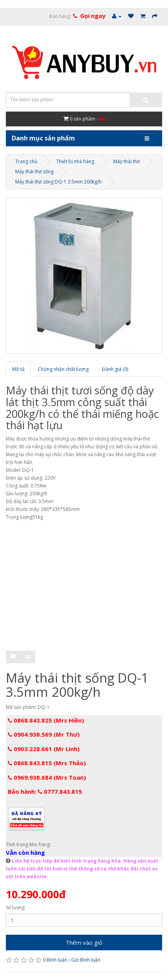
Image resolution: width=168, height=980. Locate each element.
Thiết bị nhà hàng (75, 161)
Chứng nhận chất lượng (63, 369)
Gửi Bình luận (86, 960)
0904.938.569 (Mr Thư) (44, 734)
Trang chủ (26, 161)
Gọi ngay (93, 16)
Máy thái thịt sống (34, 172)
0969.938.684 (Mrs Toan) (47, 777)
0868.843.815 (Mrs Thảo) (47, 763)
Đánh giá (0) (115, 369)
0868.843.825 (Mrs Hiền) (46, 720)
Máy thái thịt (127, 161)
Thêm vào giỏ (84, 942)
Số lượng (15, 907)
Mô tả (18, 369)
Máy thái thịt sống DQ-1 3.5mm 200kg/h (58, 182)
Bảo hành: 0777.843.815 (45, 791)
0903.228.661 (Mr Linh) (44, 749)
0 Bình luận (55, 960)
